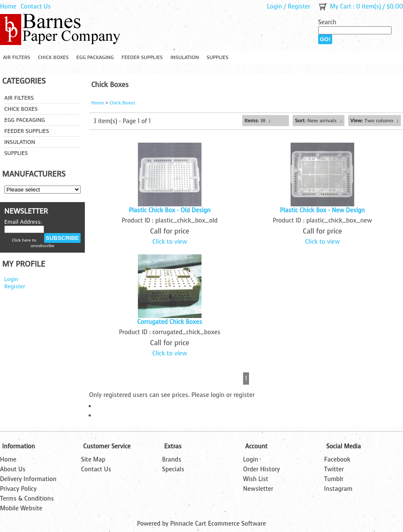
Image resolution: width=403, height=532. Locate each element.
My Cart (341, 7)
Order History (262, 469)
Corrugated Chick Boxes (169, 322)
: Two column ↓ (375, 121)
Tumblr (334, 479)
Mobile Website (21, 508)
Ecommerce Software (237, 524)
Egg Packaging (95, 57)
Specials (173, 469)
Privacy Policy (18, 489)
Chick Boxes (53, 57)
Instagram (338, 489)
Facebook (337, 460)
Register (299, 7)
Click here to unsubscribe (33, 243)
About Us (13, 469)
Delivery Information (28, 479)
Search (327, 22)
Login (274, 7)
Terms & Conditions (27, 499)
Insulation (185, 57)
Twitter (334, 469)
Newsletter (258, 489)
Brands (172, 460)
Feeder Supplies (142, 57)
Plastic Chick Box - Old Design (170, 210)
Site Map (93, 460)
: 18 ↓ (257, 121)
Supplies (217, 57)
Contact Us (36, 7)
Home (8, 7)
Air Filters (17, 57)
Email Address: (23, 222)
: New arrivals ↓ (319, 121)
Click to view (170, 242)
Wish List (256, 479)
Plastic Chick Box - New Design (322, 210)
